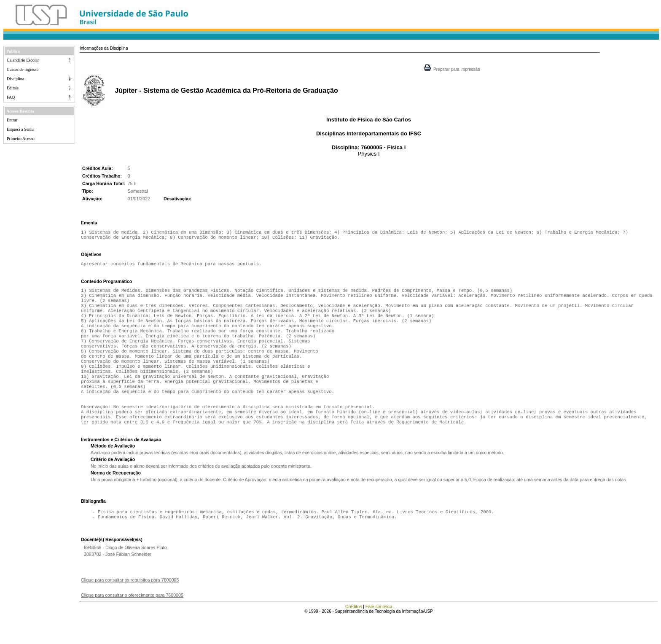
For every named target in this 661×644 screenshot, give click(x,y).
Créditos (354, 633)
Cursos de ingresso (23, 69)
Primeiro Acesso (21, 139)
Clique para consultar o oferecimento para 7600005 (132, 622)
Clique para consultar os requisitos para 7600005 (130, 607)
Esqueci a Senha (21, 129)
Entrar (12, 120)
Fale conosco (379, 633)
